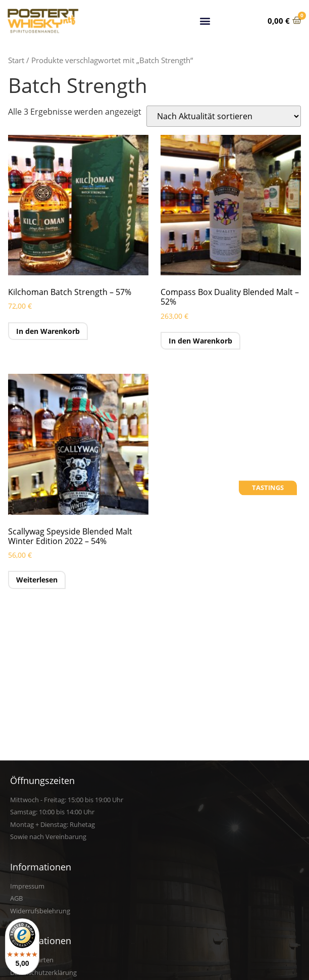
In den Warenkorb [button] (48, 331)
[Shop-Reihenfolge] (224, 116)
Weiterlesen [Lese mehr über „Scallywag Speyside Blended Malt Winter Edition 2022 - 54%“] (37, 580)
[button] (205, 19)
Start (16, 60)
